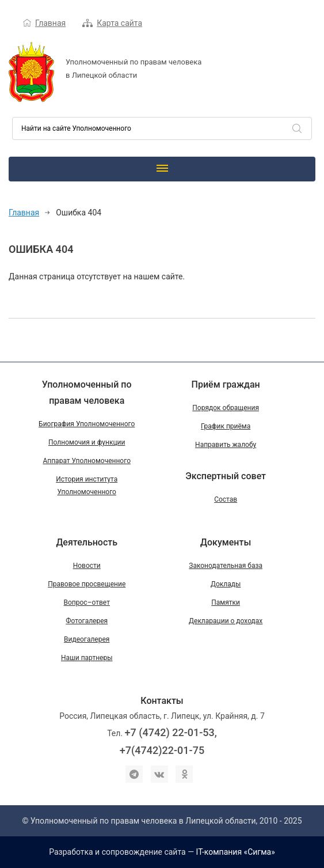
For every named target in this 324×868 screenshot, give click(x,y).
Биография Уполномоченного (87, 424)
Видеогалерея (87, 639)
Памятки (226, 602)
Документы (226, 542)
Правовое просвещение (87, 584)
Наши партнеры (87, 658)
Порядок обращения (226, 408)
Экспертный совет (226, 476)
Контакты (162, 701)
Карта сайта (119, 23)
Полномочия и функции (87, 442)
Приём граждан (226, 384)
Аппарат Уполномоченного (87, 461)
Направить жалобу (226, 445)
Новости (87, 566)
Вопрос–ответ (87, 602)
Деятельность (87, 542)
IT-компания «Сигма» (236, 852)
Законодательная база (226, 566)
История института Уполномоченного (87, 486)
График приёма (226, 426)
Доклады (226, 584)
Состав (226, 499)
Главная (50, 23)
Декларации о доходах (226, 621)
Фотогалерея (87, 621)
